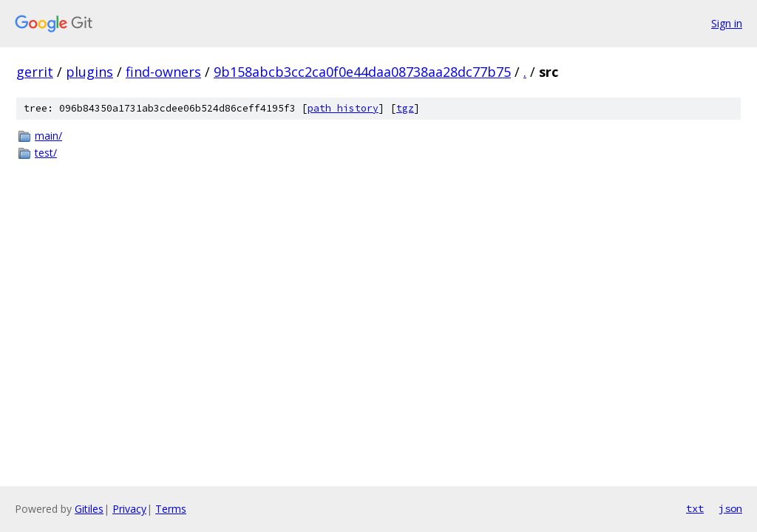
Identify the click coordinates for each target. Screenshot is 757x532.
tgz (405, 108)
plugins (89, 72)
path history (343, 108)
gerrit (35, 72)
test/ (46, 153)
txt (695, 508)
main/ (48, 136)
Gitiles (89, 509)
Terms (171, 509)
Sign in (727, 23)
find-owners (163, 72)
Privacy (129, 509)
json (730, 508)
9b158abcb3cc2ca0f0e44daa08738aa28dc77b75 (362, 72)
